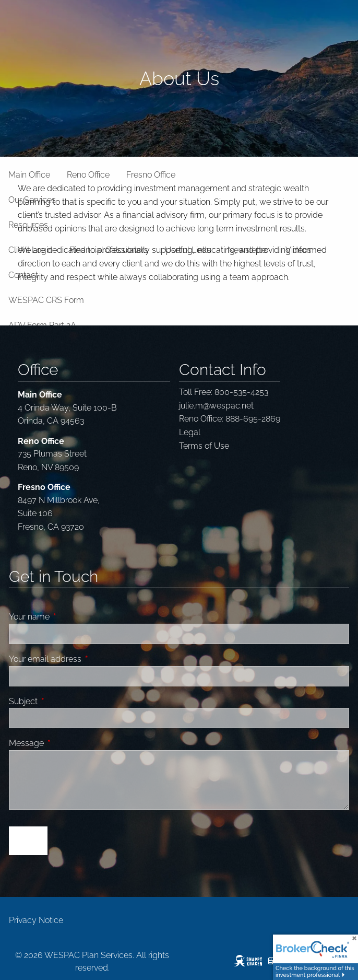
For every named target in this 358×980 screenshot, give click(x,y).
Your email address (85, 659)
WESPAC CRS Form (46, 300)
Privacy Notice (36, 920)
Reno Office (88, 175)
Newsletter (248, 250)
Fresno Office (151, 175)
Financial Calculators (109, 250)
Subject (63, 701)
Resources (28, 225)
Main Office (29, 175)
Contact (23, 275)
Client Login (31, 250)
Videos (299, 250)
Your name (69, 617)
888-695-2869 (253, 419)
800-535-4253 (241, 392)
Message (66, 743)
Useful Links (188, 250)
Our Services (32, 200)
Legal (190, 432)
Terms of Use (204, 446)
